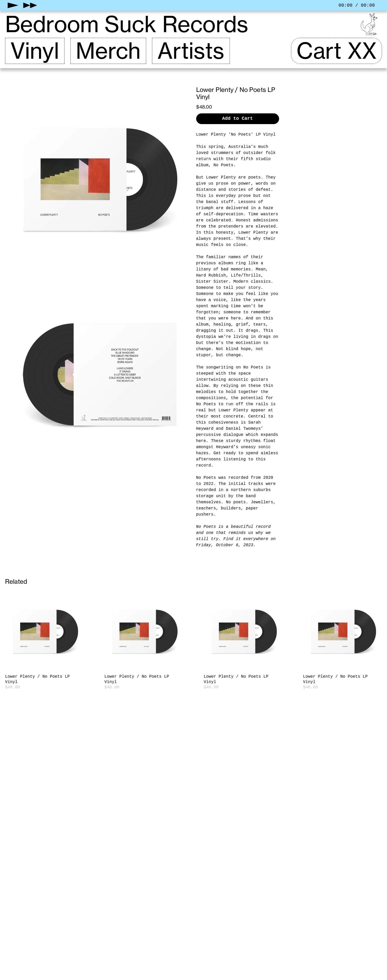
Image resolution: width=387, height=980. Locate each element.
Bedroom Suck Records (127, 24)
